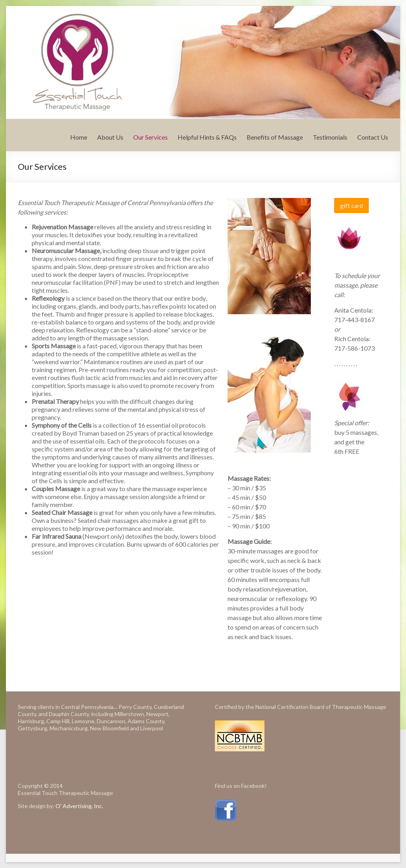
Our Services (150, 137)
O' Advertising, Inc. (79, 806)
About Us (110, 137)
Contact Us (373, 137)
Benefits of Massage (275, 137)
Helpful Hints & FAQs (207, 137)
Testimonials (330, 137)
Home (79, 137)
